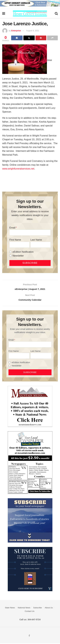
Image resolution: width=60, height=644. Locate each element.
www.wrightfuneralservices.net (18, 169)
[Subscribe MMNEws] (30, 463)
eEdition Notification (23, 252)
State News (10, 608)
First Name (15, 240)
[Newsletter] (10, 256)
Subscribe (38, 608)
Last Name (36, 240)
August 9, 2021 (33, 31)
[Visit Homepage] (30, 14)
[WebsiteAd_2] (30, 570)
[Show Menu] (4, 14)
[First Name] (20, 245)
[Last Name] (40, 245)
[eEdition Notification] (10, 252)
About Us (49, 608)
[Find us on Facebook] (29, 636)
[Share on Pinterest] (41, 38)
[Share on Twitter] (29, 38)
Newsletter (18, 256)
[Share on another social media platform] (52, 38)
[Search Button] (56, 14)
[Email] (30, 233)
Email (12, 228)
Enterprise (16, 31)
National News (24, 608)
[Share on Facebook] (17, 38)
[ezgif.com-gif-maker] (30, 521)
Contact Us (29, 612)
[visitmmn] (30, 407)
